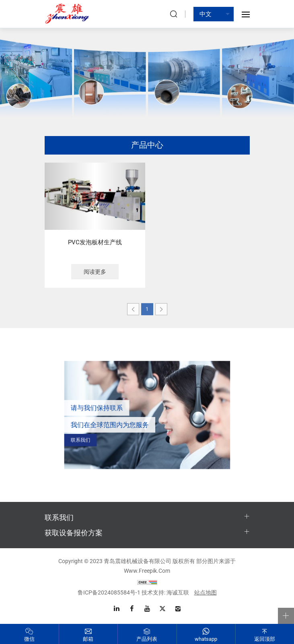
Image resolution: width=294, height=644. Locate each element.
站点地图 (206, 592)
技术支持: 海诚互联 (165, 592)
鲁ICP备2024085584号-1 (109, 592)
